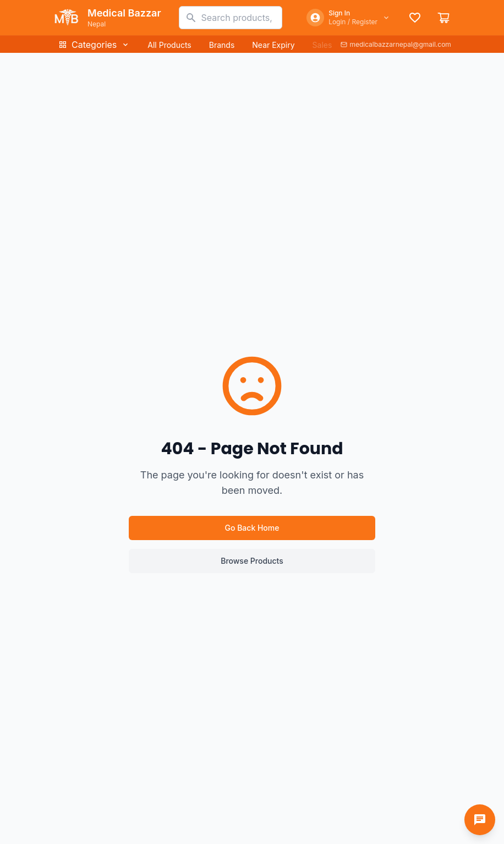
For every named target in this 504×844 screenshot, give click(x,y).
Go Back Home (252, 528)
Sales (322, 45)
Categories (94, 45)
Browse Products (252, 561)
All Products (169, 45)
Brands (222, 45)
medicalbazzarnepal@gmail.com (396, 44)
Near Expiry (273, 45)
